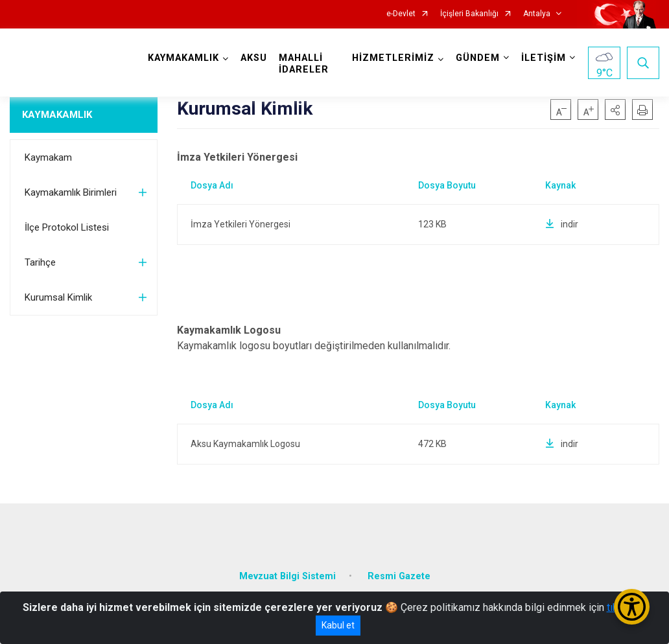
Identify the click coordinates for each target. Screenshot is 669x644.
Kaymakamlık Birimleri (71, 192)
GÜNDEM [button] (478, 58)
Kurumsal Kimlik (58, 297)
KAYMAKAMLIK (57, 115)
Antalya (537, 14)
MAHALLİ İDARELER (304, 64)
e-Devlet (401, 14)
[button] (615, 109)
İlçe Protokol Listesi (67, 227)
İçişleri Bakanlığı (469, 14)
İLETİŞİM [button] (544, 58)
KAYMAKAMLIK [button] (183, 58)
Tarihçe (40, 262)
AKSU (254, 58)
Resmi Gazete (399, 576)
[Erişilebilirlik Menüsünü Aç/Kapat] (632, 607)
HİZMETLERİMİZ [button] (393, 58)
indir (562, 224)
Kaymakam (48, 157)
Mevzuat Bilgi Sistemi (288, 576)
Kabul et (338, 625)
